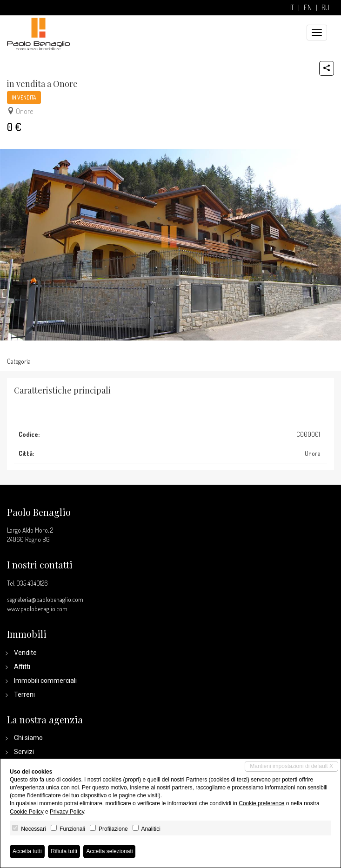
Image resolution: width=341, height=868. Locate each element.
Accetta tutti (27, 851)
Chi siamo (28, 738)
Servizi (24, 752)
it (292, 8)
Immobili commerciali (45, 681)
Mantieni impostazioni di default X (291, 766)
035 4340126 (32, 583)
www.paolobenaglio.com (37, 609)
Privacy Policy (67, 812)
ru (325, 8)
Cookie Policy (27, 812)
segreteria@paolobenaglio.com (45, 599)
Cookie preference (261, 803)
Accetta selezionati (109, 851)
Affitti (22, 667)
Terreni (24, 694)
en (308, 8)
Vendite (25, 653)
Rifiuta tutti (64, 851)
